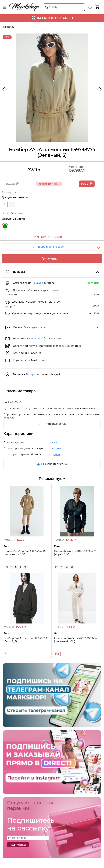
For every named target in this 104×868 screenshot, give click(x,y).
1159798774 (77, 170)
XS (6, 567)
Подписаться (18, 845)
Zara (54, 442)
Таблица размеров (56, 237)
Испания (57, 455)
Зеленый (5, 226)
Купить (52, 259)
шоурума (38, 283)
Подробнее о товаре (48, 247)
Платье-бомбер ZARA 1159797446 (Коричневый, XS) (25, 553)
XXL (57, 654)
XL (26, 567)
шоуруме (37, 339)
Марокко (57, 449)
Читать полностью (52, 424)
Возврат (31, 374)
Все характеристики (52, 464)
